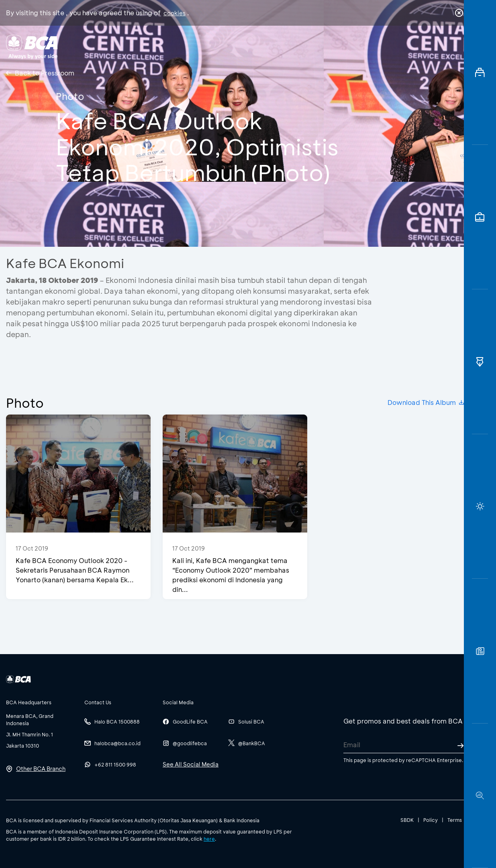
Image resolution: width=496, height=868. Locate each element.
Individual (170, 46)
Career (335, 46)
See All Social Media (191, 764)
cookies (175, 13)
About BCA (281, 46)
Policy (431, 820)
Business (224, 46)
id (443, 47)
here (209, 839)
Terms (455, 820)
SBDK (407, 820)
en (457, 47)
